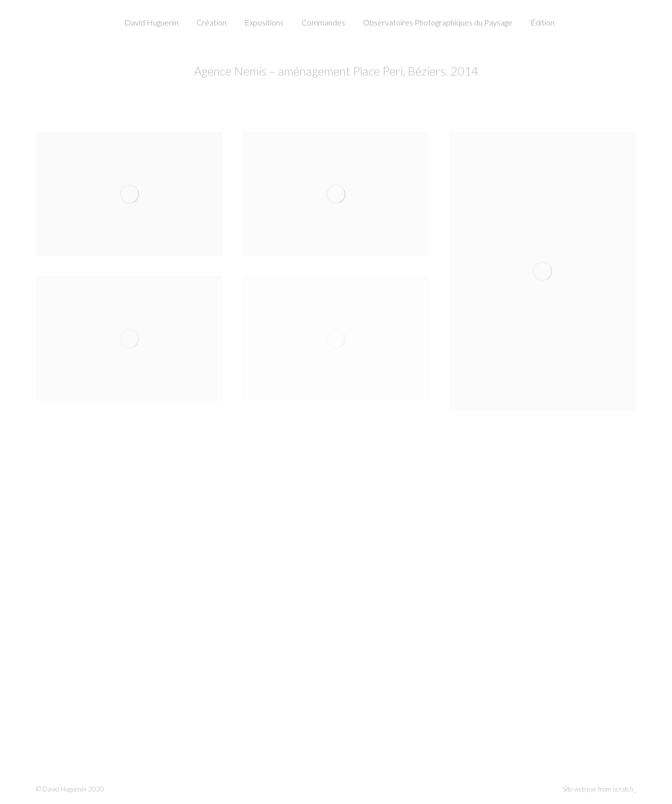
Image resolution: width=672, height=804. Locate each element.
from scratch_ (617, 789)
